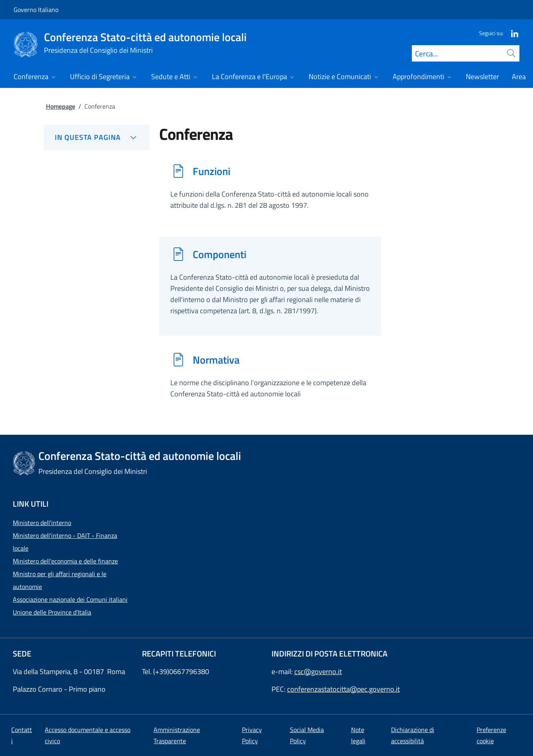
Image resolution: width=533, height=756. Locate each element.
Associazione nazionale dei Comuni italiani (70, 599)
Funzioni (212, 171)
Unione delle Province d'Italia (52, 612)
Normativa (216, 360)
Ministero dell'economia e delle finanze (65, 561)
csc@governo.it (318, 671)
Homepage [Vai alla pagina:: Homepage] (61, 106)
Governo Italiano (36, 10)
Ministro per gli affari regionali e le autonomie (60, 580)
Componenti (220, 254)
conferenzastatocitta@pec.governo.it (343, 689)
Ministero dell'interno (42, 523)
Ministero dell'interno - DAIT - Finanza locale (65, 542)
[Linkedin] (511, 33)
